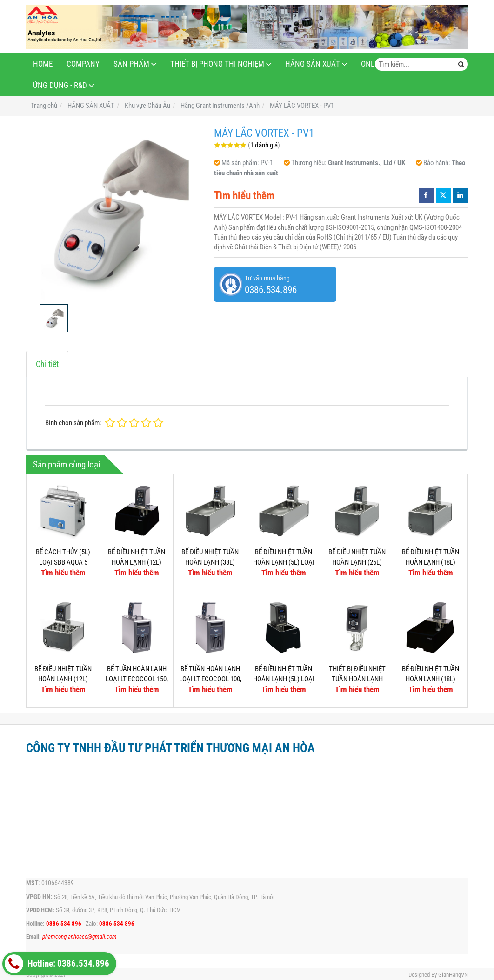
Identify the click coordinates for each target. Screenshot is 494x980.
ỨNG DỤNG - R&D (60, 85)
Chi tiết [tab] (47, 364)
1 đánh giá (264, 145)
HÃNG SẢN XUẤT (313, 64)
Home (43, 64)
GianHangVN (453, 975)
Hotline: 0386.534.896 (57, 964)
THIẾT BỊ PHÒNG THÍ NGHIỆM (217, 64)
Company (83, 64)
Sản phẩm (131, 64)
